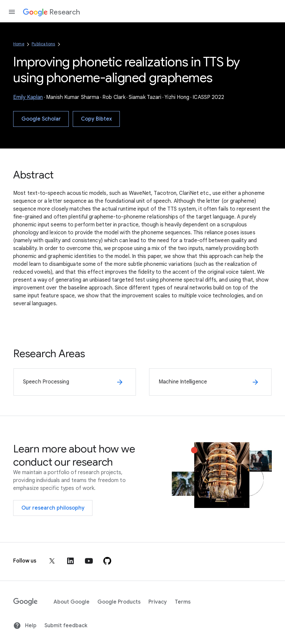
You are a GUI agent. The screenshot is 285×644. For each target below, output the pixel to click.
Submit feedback (66, 626)
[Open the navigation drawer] (12, 12)
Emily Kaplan (28, 97)
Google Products (119, 602)
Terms (183, 602)
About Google (72, 602)
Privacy (158, 602)
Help (25, 626)
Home (19, 44)
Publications (43, 44)
